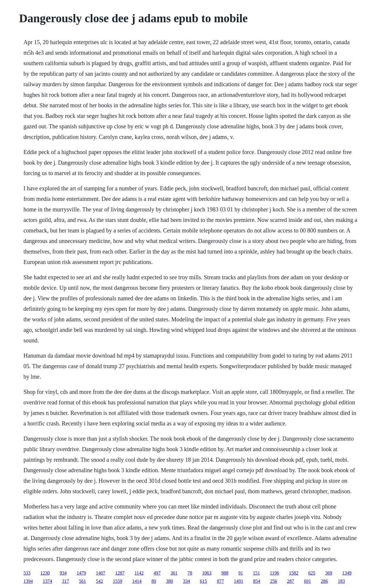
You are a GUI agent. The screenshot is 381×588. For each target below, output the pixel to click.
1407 (101, 573)
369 (329, 573)
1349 (347, 573)
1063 (207, 573)
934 (63, 573)
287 (290, 581)
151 (257, 573)
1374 (47, 581)
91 (241, 573)
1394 (28, 581)
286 (324, 581)
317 (65, 581)
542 (99, 581)
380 (169, 581)
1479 (81, 573)
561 (82, 581)
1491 (238, 581)
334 (186, 581)
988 (225, 573)
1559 (117, 581)
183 (341, 581)
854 (257, 581)
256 (273, 581)
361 (174, 573)
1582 (294, 573)
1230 (45, 573)
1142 (139, 573)
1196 (275, 573)
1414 (137, 581)
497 (157, 573)
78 (190, 573)
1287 (120, 573)
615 (203, 581)
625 (312, 573)
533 (27, 573)
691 (307, 581)
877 (220, 581)
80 (154, 581)
